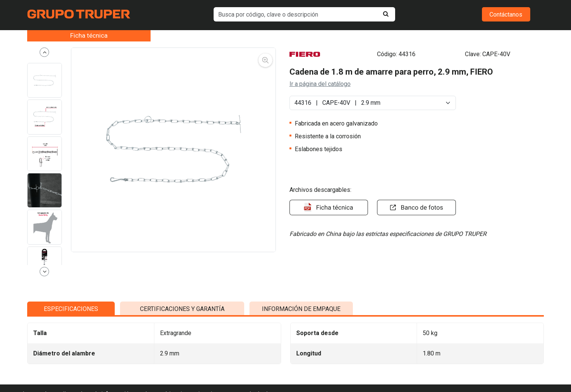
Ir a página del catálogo (320, 84)
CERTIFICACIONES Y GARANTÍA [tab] (182, 374)
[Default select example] (373, 103)
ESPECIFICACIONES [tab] (71, 374)
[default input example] (304, 14)
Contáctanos (506, 15)
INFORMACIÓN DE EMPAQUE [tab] (301, 374)
